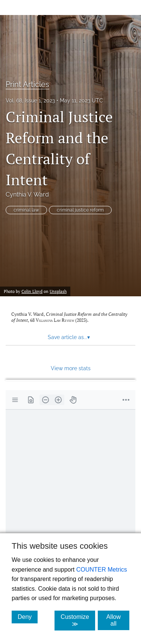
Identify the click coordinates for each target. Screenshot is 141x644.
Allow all (118, 620)
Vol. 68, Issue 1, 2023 (30, 101)
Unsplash (58, 291)
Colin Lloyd (32, 291)
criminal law (26, 210)
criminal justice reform (80, 210)
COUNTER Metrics (102, 570)
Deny (28, 617)
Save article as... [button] (69, 337)
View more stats (71, 368)
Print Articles (27, 84)
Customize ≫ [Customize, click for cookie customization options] (78, 620)
